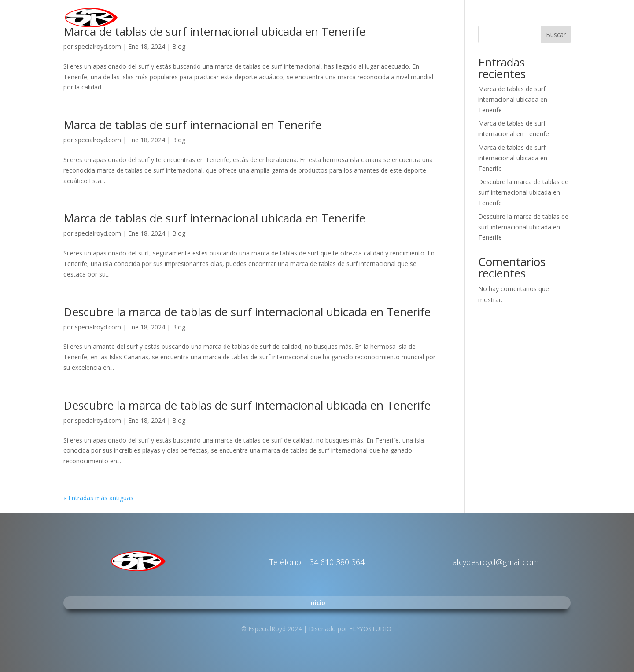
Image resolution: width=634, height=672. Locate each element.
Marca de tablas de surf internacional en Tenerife (192, 125)
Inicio (562, 18)
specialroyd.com (98, 46)
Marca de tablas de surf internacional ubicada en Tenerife (214, 218)
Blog (179, 46)
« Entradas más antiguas (98, 498)
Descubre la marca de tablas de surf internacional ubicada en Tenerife (247, 312)
